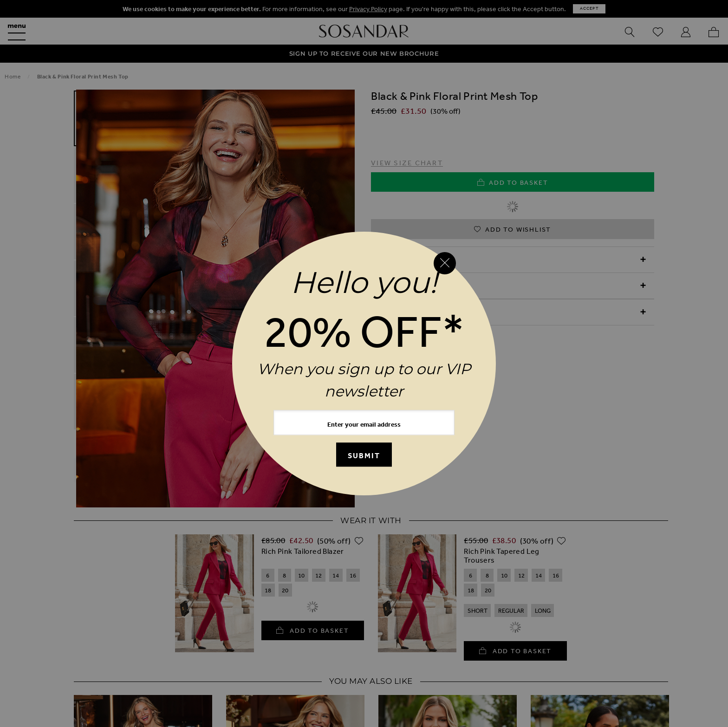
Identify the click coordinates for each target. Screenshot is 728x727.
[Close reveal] (445, 263)
